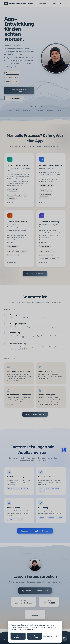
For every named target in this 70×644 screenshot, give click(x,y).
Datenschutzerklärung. (27, 629)
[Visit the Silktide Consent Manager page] (57, 636)
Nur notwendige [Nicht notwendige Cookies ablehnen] (34, 636)
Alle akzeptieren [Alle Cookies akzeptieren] (18, 636)
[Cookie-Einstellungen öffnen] (48, 636)
